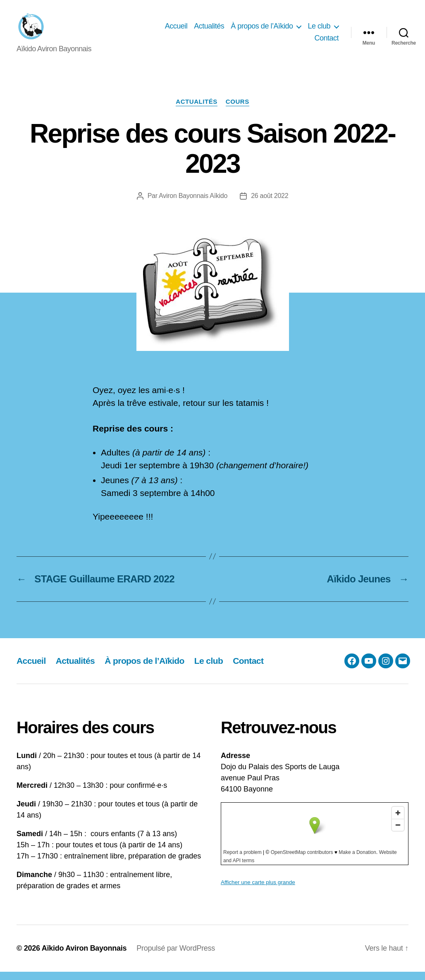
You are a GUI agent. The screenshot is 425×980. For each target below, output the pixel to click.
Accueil (176, 30)
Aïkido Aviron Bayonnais (84, 956)
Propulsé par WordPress (176, 956)
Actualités (209, 30)
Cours (238, 110)
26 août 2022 (270, 204)
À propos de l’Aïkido (262, 30)
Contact (326, 43)
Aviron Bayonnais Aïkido (193, 204)
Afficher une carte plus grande (258, 891)
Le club (319, 30)
